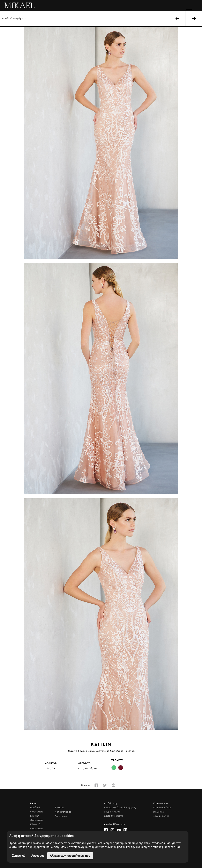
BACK (177, 19)
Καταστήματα (63, 812)
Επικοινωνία (62, 816)
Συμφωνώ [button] (19, 856)
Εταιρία (59, 808)
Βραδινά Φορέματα (14, 19)
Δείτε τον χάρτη (113, 816)
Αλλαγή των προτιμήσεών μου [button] (70, 856)
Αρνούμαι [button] (38, 856)
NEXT (194, 19)
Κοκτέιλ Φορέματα (37, 818)
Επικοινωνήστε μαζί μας (162, 810)
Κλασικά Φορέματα (37, 826)
